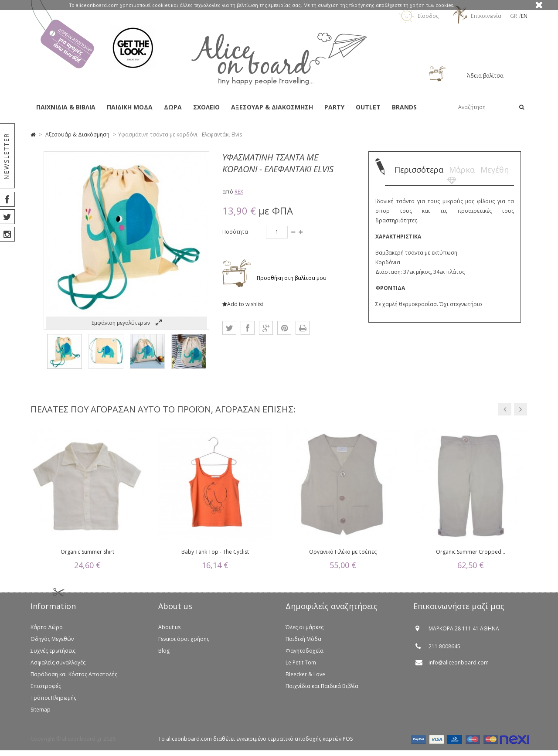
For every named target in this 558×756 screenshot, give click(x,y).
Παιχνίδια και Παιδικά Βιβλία (322, 690)
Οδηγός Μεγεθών (52, 642)
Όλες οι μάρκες (305, 631)
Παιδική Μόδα (303, 642)
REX (239, 192)
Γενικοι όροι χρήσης (184, 642)
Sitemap (41, 713)
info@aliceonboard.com (459, 666)
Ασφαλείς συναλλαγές (58, 666)
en (524, 16)
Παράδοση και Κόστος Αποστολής (74, 678)
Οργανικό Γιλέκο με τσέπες (343, 552)
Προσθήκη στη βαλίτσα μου (291, 278)
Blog (164, 654)
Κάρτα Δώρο (47, 631)
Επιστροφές (46, 690)
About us (169, 631)
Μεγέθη (495, 170)
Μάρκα (462, 170)
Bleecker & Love (305, 678)
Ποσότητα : (236, 232)
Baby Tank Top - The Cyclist (215, 552)
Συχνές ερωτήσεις (53, 654)
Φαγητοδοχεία (305, 654)
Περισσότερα (419, 170)
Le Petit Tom (301, 666)
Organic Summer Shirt (87, 552)
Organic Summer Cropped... (471, 552)
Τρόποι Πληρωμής (53, 701)
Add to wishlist (243, 304)
